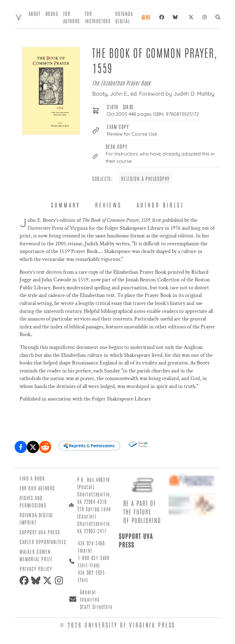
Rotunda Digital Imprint (36, 518)
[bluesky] (176, 17)
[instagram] (60, 580)
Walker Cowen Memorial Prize (36, 555)
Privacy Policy (36, 569)
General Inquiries (90, 595)
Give (146, 17)
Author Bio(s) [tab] (160, 205)
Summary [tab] (66, 205)
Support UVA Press (40, 532)
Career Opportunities (43, 542)
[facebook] (25, 580)
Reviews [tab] (109, 205)
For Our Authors (37, 488)
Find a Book (32, 478)
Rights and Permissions (33, 501)
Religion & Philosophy (145, 178)
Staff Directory (96, 606)
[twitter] (49, 580)
